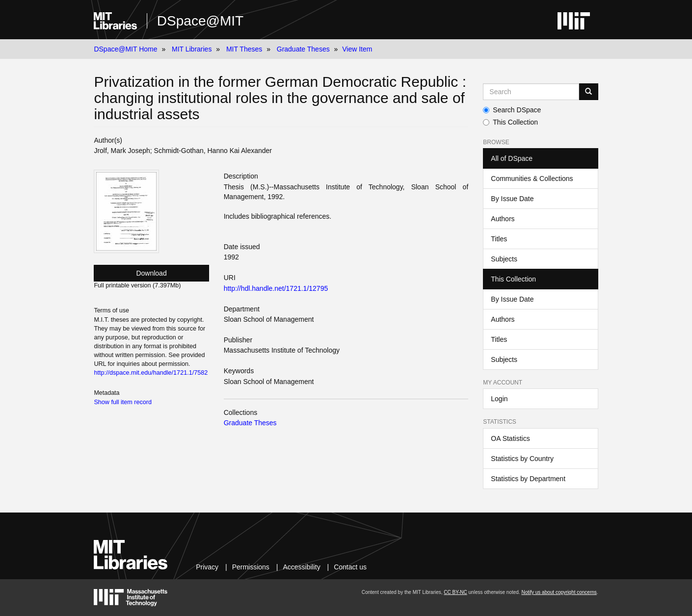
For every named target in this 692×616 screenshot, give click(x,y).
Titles (499, 239)
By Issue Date (512, 199)
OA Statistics (510, 438)
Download (151, 273)
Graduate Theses (303, 49)
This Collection (510, 122)
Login (499, 399)
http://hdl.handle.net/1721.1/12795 (276, 288)
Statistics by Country (522, 459)
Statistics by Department (528, 479)
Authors (503, 219)
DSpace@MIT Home (125, 49)
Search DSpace (512, 110)
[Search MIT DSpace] (531, 92)
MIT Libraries (192, 49)
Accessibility (301, 567)
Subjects (504, 259)
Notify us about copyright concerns (559, 592)
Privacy (207, 567)
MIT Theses (244, 49)
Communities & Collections (532, 179)
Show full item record (123, 402)
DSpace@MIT (200, 21)
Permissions (251, 567)
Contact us (350, 567)
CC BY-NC (455, 592)
